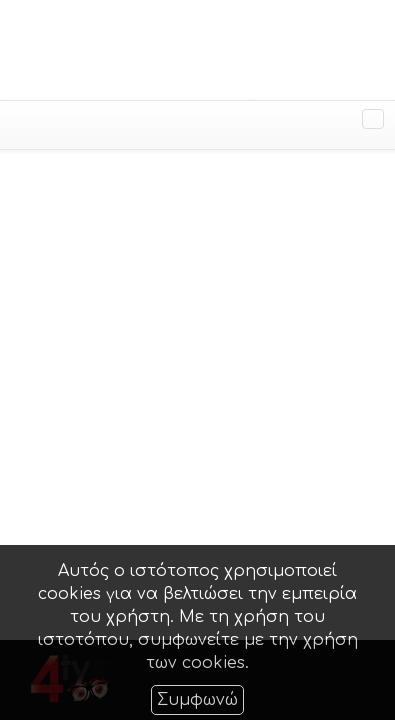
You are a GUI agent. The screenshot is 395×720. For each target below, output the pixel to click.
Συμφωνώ (197, 700)
